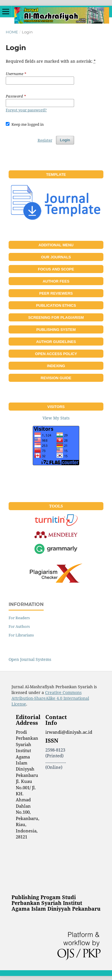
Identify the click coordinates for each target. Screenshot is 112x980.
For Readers (19, 618)
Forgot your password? (26, 110)
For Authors (19, 626)
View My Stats (56, 418)
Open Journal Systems (30, 659)
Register (45, 140)
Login (65, 140)
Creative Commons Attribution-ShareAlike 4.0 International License (50, 698)
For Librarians (21, 635)
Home (12, 32)
